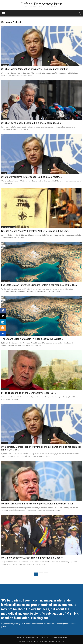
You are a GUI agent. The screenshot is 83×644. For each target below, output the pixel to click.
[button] (80, 13)
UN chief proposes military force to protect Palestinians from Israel (37, 504)
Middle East (5, 65)
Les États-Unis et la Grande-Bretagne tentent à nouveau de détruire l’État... (40, 285)
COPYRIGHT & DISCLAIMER (58, 637)
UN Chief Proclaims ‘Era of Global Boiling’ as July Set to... (32, 177)
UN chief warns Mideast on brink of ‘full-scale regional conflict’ (35, 69)
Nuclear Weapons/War (8, 227)
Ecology (4, 173)
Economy (4, 443)
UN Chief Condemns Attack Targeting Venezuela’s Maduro (32, 558)
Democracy (5, 389)
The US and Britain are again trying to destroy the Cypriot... (32, 339)
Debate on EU (6, 281)
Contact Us (44, 637)
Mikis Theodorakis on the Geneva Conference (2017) (29, 393)
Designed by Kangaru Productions (27, 637)
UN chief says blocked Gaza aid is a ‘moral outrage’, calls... (32, 123)
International (6, 554)
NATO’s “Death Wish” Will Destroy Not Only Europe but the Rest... (36, 231)
